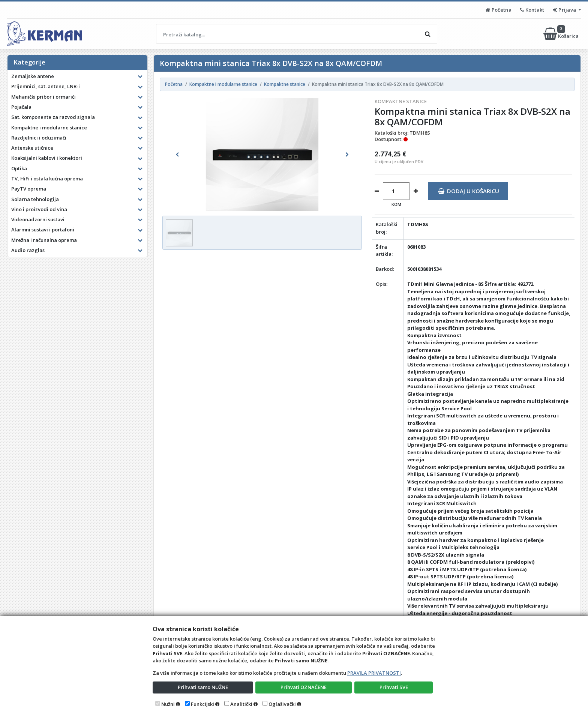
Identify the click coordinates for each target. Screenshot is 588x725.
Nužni (168, 704)
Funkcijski (202, 704)
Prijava (565, 10)
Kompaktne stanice (401, 101)
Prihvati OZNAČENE (304, 687)
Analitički (241, 704)
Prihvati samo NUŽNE (203, 687)
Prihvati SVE (394, 687)
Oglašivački (282, 704)
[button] (177, 155)
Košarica (562, 34)
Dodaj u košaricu (469, 191)
